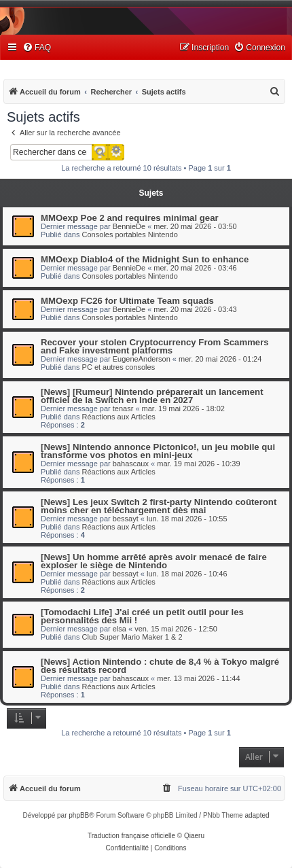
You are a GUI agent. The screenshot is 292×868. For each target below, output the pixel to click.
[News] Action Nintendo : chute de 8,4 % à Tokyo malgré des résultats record (160, 666)
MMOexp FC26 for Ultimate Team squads (127, 301)
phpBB (79, 815)
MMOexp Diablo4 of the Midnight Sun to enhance (145, 259)
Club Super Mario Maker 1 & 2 (132, 637)
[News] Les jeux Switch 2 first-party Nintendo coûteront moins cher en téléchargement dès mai (159, 506)
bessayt (126, 519)
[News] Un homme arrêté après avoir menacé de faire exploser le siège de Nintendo (154, 561)
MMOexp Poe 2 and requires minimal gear (130, 218)
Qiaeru (194, 836)
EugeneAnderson (142, 359)
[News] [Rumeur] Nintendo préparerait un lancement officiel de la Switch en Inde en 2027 (152, 396)
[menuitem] (37, 48)
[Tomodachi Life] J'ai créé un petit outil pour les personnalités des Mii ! (142, 616)
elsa (120, 629)
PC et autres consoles (119, 367)
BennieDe (129, 226)
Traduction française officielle (131, 836)
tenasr (123, 409)
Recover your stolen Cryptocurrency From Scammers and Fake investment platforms (155, 346)
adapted (257, 815)
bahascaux (131, 464)
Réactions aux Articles (119, 417)
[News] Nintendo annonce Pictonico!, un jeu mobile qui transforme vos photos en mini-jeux (158, 451)
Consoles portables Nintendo (130, 235)
